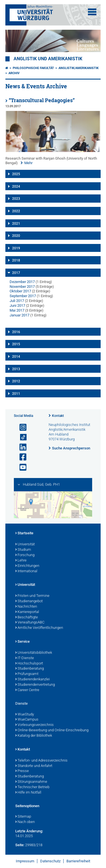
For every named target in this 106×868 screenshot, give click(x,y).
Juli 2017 (17, 301)
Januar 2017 (20, 315)
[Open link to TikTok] (21, 437)
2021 (16, 224)
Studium (23, 550)
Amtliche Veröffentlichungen (39, 628)
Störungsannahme (31, 782)
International (26, 571)
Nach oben (25, 822)
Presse (22, 771)
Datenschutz (50, 861)
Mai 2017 (17, 310)
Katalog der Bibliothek (34, 736)
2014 (16, 357)
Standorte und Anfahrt (34, 766)
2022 (16, 211)
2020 (16, 236)
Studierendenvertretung (35, 685)
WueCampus (27, 720)
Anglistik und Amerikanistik (48, 59)
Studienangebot (29, 601)
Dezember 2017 (22, 282)
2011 (16, 394)
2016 (16, 332)
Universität (25, 545)
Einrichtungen (27, 566)
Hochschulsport (29, 664)
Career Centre (27, 690)
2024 (16, 187)
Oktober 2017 (20, 291)
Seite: (20, 845)
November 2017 (22, 287)
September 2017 (23, 296)
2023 (16, 199)
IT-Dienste (25, 658)
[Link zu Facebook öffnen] (21, 457)
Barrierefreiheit (78, 861)
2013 (16, 369)
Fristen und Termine (32, 596)
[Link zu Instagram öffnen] (21, 427)
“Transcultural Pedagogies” (42, 100)
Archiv (14, 73)
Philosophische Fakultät (33, 68)
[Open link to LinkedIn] (21, 447)
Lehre (21, 561)
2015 (16, 344)
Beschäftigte (27, 618)
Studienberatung (30, 669)
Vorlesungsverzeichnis (34, 725)
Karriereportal (27, 612)
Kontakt (58, 416)
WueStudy (25, 715)
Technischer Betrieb (32, 787)
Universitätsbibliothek (34, 653)
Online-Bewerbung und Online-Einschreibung (52, 730)
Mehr (28, 163)
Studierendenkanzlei (33, 680)
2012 (16, 381)
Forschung (25, 555)
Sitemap (23, 817)
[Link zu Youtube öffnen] (21, 467)
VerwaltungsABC (30, 623)
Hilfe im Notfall (28, 793)
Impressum (25, 861)
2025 (16, 174)
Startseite (24, 533)
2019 (16, 248)
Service (22, 642)
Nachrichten (26, 607)
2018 (16, 260)
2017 (16, 273)
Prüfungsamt (27, 674)
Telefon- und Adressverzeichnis (41, 761)
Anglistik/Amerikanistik (79, 68)
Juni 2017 (17, 306)
